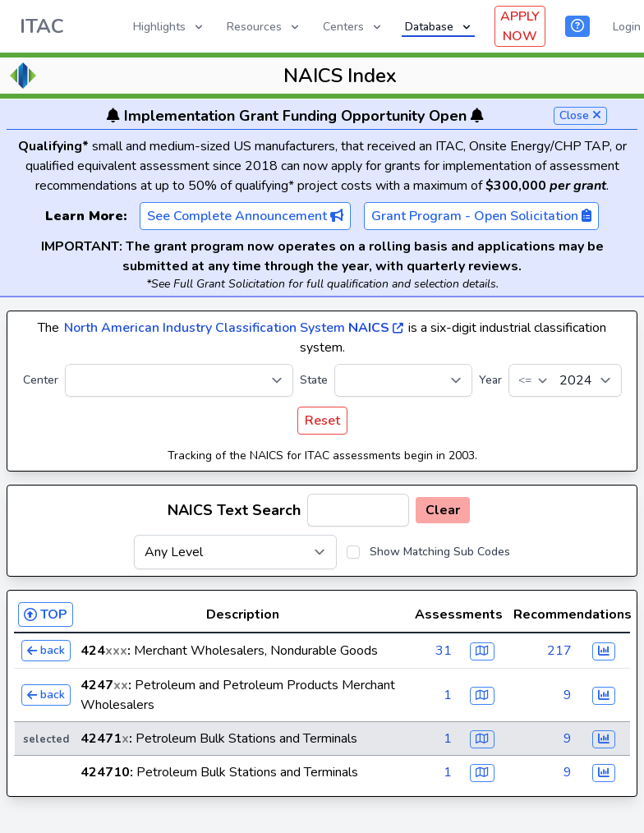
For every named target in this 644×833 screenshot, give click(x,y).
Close (580, 115)
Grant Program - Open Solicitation (481, 216)
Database (439, 27)
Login (627, 27)
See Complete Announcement (245, 216)
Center (41, 380)
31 (444, 651)
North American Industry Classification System (234, 328)
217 (559, 651)
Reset (322, 421)
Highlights (169, 27)
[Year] (565, 380)
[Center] (179, 380)
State (314, 380)
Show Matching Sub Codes (440, 552)
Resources (264, 27)
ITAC (42, 26)
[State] (403, 380)
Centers (353, 27)
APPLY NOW (520, 26)
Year (490, 380)
